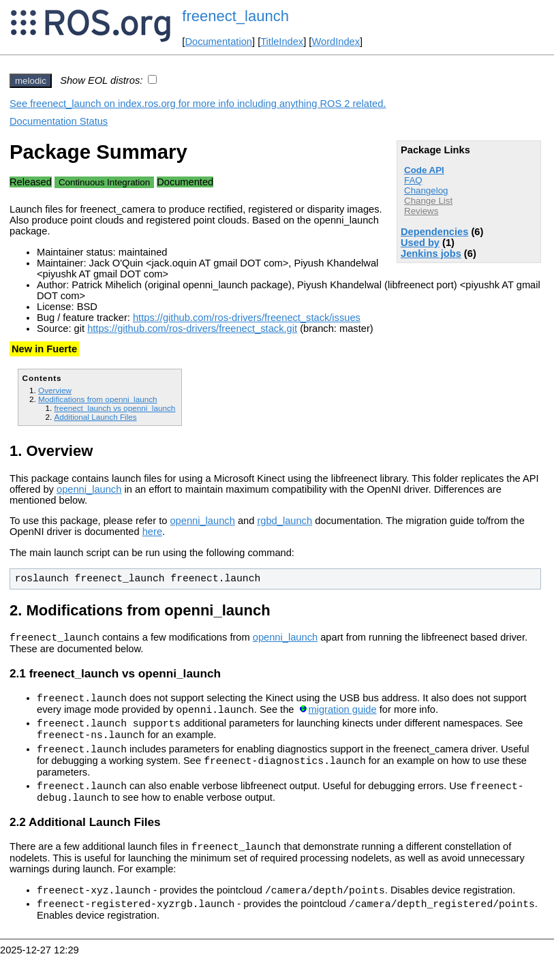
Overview (55, 390)
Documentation (218, 42)
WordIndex (336, 42)
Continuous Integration (104, 182)
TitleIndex (282, 42)
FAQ (413, 180)
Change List (428, 201)
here (152, 532)
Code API (424, 170)
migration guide (342, 716)
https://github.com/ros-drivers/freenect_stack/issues (247, 318)
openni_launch (89, 489)
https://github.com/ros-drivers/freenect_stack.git (192, 328)
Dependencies (434, 232)
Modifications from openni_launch (98, 399)
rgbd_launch (284, 521)
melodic (31, 81)
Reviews (421, 211)
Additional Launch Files (95, 417)
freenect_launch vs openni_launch (114, 408)
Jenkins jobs (431, 254)
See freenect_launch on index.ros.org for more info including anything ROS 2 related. (198, 104)
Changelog (426, 190)
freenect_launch (235, 16)
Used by (420, 243)
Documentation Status (59, 121)
